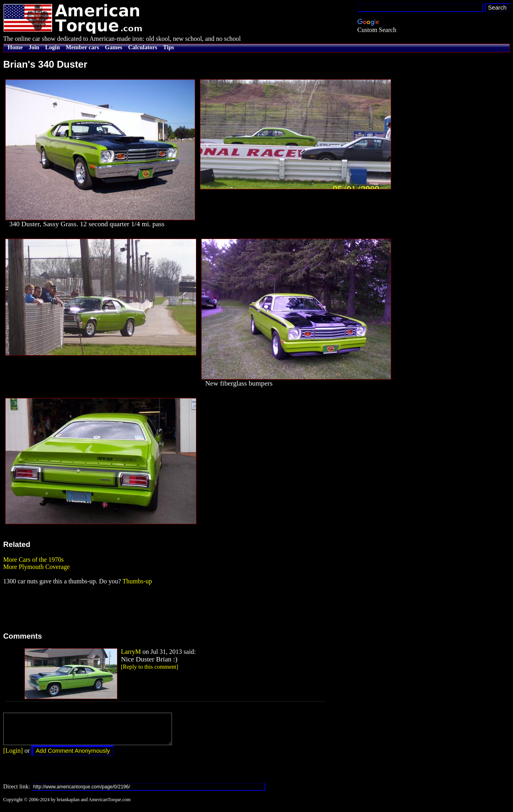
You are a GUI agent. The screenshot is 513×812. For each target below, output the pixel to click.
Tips (169, 47)
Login (53, 47)
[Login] (13, 757)
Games (114, 47)
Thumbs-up (137, 581)
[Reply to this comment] (150, 667)
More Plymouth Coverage (36, 567)
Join (34, 47)
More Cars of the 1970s (33, 560)
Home (15, 47)
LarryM (131, 652)
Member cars (82, 47)
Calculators (143, 47)
